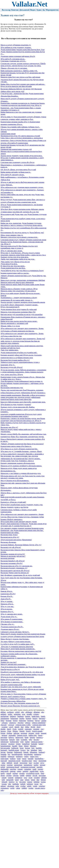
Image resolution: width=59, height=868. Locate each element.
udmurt (3, 786)
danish (17, 727)
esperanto (28, 729)
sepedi (9, 773)
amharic (3, 714)
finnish (22, 731)
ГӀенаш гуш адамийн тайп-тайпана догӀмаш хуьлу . (20, 127)
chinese (28, 723)
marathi (31, 759)
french (28, 731)
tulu (10, 784)
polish (3, 767)
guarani (44, 733)
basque (28, 716)
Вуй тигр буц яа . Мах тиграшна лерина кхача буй (20, 703)
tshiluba (37, 782)
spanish (11, 778)
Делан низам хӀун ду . (9, 617)
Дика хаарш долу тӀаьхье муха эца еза (15, 262)
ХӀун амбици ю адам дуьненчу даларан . (16, 47)
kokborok (15, 748)
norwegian (24, 763)
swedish (37, 778)
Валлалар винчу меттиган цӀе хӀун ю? (15, 571)
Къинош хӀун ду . (7, 612)
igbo (31, 740)
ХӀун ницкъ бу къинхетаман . (12, 619)
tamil (17, 780)
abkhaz (3, 712)
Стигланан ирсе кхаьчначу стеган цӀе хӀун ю (18, 162)
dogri (39, 727)
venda (35, 786)
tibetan (43, 780)
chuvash (4, 725)
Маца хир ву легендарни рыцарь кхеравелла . (18, 649)
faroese (3, 731)
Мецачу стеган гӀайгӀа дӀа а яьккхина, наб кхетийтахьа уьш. (24, 434)
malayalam (5, 759)
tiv (17, 782)
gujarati (4, 735)
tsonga (43, 782)
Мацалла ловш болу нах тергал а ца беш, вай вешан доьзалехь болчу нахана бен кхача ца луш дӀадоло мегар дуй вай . (22, 79)
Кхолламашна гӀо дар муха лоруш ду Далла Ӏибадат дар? (22, 233)
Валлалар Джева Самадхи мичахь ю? (15, 573)
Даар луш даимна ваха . (10, 350)
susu (25, 778)
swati (30, 778)
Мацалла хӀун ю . (7, 604)
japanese (4, 744)
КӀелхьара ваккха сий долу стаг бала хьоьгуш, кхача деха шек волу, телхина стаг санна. (23, 477)
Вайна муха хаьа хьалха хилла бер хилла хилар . (19, 321)
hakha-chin (33, 735)
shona (3, 775)
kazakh (15, 746)
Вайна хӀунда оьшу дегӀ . (10, 680)
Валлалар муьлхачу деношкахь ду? (14, 568)
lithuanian (34, 752)
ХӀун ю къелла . (7, 609)
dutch (9, 729)
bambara (21, 716)
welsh (12, 788)
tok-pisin (23, 782)
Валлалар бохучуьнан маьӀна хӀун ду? (15, 360)
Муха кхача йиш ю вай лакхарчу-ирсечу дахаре (19, 522)
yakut (18, 788)
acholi (17, 712)
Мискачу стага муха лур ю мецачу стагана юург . (19, 237)
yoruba (31, 788)
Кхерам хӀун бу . (7, 596)
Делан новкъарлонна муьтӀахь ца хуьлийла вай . (19, 353)
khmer (26, 746)
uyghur (23, 786)
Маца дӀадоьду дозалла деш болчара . (15, 639)
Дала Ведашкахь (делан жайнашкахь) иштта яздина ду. (22, 381)
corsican (11, 725)
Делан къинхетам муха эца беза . (13, 268)
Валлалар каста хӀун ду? (10, 537)
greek (37, 733)
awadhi (29, 714)
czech (11, 727)
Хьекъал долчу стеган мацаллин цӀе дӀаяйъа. (18, 407)
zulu (2, 790)
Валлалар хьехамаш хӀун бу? (12, 563)
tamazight (10, 780)
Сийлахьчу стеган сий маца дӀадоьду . (15, 632)
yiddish (24, 788)
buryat (37, 721)
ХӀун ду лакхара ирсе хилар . (12, 251)
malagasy (19, 756)
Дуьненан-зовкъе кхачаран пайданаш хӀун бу (18, 56)
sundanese (19, 778)
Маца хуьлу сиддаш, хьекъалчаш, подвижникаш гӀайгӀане (23, 280)
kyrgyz (23, 750)
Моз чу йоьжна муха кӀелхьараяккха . (15, 481)
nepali (16, 763)
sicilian (9, 775)
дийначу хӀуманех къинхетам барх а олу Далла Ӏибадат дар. (23, 276)
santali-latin (34, 771)
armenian (17, 714)
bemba (22, 718)
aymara (36, 714)
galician (16, 733)
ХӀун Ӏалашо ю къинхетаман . (12, 622)
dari (22, 727)
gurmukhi (12, 735)
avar (24, 714)
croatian (5, 727)
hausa (40, 735)
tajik (3, 780)
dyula (15, 729)
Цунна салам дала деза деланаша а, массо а (17, 461)
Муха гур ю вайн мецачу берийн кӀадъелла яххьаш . (20, 293)
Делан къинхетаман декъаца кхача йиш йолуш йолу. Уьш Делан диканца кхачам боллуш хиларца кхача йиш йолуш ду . (23, 52)
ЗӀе (44, 10)
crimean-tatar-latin (39, 725)
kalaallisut (26, 744)
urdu (17, 786)
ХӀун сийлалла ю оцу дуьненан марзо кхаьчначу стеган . (22, 187)
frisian (3, 733)
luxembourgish (17, 754)
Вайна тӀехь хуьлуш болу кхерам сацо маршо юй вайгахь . (23, 84)
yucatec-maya (40, 788)
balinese (13, 716)
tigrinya (12, 782)
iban (18, 740)
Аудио (39, 10)
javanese (11, 744)
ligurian (10, 752)
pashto (36, 765)
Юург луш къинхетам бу (10, 307)
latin (40, 750)
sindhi (22, 775)
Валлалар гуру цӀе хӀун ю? (11, 547)
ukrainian (11, 786)
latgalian (34, 750)
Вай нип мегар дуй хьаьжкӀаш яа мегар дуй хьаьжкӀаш (22, 314)
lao (28, 750)
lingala (26, 752)
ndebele (9, 763)
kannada (34, 744)
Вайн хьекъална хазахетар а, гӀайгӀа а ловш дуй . (19, 71)
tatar (22, 780)
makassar (11, 756)
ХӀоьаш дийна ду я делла (10, 326)
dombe (3, 729)
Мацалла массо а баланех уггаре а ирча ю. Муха (19, 289)
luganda (3, 754)
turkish (23, 784)
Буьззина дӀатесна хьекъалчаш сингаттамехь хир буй (21, 651)
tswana (4, 784)
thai (38, 780)
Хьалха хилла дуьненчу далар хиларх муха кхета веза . (22, 156)
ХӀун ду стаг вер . (7, 606)
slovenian (42, 775)
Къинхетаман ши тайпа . (10, 533)
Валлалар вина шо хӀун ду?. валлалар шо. (17, 566)
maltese (13, 759)
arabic (10, 714)
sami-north (4, 771)
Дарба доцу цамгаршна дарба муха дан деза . (18, 259)
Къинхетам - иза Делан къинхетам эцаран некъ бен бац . (22, 530)
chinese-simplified (39, 723)
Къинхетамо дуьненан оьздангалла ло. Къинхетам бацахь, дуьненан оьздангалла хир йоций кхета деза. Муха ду (23, 104)
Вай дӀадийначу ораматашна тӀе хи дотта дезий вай (20, 575)
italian (27, 742)
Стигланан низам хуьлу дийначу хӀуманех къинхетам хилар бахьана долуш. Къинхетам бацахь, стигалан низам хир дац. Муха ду (23, 242)
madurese (38, 754)
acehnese (10, 712)
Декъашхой (24, 10)
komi (22, 748)
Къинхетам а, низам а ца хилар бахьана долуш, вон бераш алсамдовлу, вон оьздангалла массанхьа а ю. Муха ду (23, 419)
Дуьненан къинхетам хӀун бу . (12, 627)
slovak (35, 775)
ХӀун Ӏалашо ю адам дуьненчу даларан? (16, 404)
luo (9, 754)
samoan (13, 771)
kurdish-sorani (14, 750)
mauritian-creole (14, 761)
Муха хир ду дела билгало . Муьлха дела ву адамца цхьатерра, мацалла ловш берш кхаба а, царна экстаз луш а (23, 254)
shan (42, 773)
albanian (37, 712)
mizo (35, 761)
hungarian (4, 740)
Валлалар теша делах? (9, 535)
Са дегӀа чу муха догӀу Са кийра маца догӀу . (18, 644)
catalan (44, 721)
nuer (30, 763)
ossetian (10, 765)
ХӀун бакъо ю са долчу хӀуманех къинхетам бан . (19, 449)
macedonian (28, 754)
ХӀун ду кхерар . (7, 601)
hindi (27, 737)
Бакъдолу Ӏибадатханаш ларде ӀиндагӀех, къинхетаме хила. (23, 402)
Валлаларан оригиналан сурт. (12, 388)
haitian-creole (22, 735)
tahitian (44, 778)
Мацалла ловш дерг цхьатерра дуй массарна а (18, 291)
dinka (27, 727)
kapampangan (6, 746)
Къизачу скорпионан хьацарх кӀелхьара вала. (18, 463)
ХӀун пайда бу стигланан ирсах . (13, 59)
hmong (32, 737)
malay (26, 756)
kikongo (33, 746)
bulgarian (22, 721)
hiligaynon (19, 737)
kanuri (41, 744)
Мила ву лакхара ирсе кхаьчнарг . (13, 664)
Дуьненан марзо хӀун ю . (10, 629)
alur (43, 712)
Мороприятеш (52, 10)
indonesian (4, 742)
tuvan (36, 784)
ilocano (36, 740)
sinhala (28, 775)
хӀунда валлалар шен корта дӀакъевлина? (16, 540)
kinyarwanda (5, 748)
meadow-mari (27, 761)
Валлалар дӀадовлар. (8, 542)
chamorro (13, 723)
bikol (2, 721)
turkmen (30, 784)
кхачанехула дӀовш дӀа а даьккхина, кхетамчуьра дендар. (22, 437)
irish (22, 742)
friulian (9, 733)
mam (19, 759)
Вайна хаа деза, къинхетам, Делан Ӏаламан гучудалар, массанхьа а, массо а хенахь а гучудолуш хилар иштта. (22, 224)
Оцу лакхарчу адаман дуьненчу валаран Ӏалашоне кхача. (22, 528)
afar (23, 712)
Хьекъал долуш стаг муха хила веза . (15, 257)
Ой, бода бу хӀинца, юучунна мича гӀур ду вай (18, 170)
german (31, 733)
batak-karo (36, 716)
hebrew (11, 737)
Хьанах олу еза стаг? (9, 662)
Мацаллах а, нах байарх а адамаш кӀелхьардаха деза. (21, 473)
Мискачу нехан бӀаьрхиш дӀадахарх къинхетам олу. (20, 706)
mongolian (42, 761)
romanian (28, 769)
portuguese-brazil (13, 767)
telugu (27, 780)
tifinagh (5, 782)
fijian (9, 731)
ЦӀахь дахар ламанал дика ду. (12, 235)
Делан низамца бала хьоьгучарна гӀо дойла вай (19, 309)
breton (15, 721)
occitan (36, 763)
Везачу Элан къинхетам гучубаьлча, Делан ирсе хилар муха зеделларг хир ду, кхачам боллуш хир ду (24, 525)
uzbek (29, 786)
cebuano (5, 723)
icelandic (24, 740)
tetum (33, 780)
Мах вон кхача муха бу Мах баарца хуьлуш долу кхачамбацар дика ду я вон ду (19, 247)
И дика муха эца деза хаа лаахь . (13, 266)
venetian (42, 786)
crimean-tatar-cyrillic (23, 725)
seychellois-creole (33, 773)
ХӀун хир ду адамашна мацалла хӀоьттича (17, 647)
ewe (42, 729)
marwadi (4, 761)
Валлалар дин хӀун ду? (9, 427)
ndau (3, 763)
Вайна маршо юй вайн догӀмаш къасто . (16, 172)
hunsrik (12, 740)
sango (19, 771)
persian (43, 765)
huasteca (40, 737)
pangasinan (18, 765)
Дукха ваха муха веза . (9, 264)
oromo (3, 765)
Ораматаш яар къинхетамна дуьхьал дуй (16, 149)
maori (24, 759)
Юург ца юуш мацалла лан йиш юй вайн (16, 86)
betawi (35, 718)
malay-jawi (34, 756)
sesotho (22, 773)
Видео (33, 10)
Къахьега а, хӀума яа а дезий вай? (13, 502)
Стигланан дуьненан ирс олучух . (13, 61)
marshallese (39, 759)
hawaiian (4, 737)
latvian (3, 752)
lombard (42, 752)
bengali (29, 718)
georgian (24, 733)
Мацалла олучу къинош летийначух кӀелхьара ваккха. (21, 466)
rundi (34, 769)
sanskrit (26, 771)
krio (33, 748)
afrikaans (29, 712)
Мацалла (4, 278)
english (21, 729)
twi (41, 784)
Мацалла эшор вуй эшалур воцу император (17, 282)
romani (20, 769)
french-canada (37, 731)
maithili (3, 756)
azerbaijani (5, 716)
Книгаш (15, 10)
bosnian (9, 721)
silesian (16, 775)
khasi (21, 746)
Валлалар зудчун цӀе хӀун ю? (12, 367)
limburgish (18, 752)
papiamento (28, 765)
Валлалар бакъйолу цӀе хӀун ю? (13, 561)
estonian (36, 729)
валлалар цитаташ (7, 558)
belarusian (14, 718)
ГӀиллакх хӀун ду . (8, 624)
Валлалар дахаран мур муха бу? (13, 554)
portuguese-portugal (28, 767)
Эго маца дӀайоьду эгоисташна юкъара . (16, 642)
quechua (13, 769)
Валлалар (6, 10)
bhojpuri (42, 718)
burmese (30, 721)
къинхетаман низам (8, 134)
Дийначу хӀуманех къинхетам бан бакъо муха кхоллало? (22, 444)
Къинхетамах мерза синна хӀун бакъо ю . (16, 446)
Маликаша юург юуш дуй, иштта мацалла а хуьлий (20, 136)
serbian (15, 773)
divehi (33, 727)
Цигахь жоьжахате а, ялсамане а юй (14, 323)
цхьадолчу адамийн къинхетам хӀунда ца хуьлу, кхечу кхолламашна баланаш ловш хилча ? (21, 415)
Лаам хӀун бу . (6, 599)
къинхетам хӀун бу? (8, 594)
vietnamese (5, 788)
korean (28, 748)
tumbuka (16, 784)
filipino (15, 731)
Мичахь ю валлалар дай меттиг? (13, 556)
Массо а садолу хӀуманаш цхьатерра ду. (16, 45)
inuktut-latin (14, 742)
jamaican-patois (37, 742)
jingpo (18, 744)
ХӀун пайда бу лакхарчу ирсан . (13, 175)
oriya (42, 763)
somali (4, 778)
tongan (30, 782)
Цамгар (3, 295)
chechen (21, 723)
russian (40, 769)
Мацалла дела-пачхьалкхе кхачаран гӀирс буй (18, 312)
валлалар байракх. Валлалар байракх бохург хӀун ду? (21, 545)
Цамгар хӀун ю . (7, 591)
